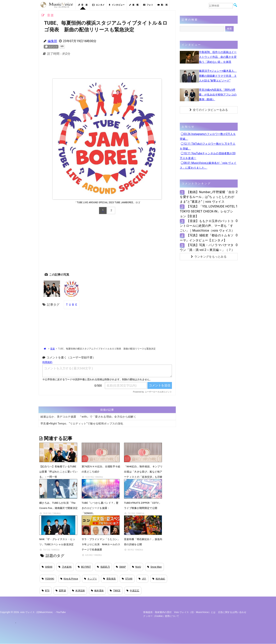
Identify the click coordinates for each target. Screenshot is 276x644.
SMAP (121, 567)
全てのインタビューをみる (209, 110)
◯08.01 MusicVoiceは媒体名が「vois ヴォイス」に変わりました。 (208, 165)
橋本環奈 (97, 591)
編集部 (52, 41)
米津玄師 (78, 591)
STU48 (127, 579)
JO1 (142, 579)
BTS (46, 591)
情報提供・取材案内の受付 (157, 612)
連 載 (134, 5)
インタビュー (117, 5)
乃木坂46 (65, 567)
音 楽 (83, 5)
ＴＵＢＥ (72, 304)
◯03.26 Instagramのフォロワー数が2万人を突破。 (208, 136)
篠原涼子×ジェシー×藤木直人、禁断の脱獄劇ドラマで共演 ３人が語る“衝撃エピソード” (218, 76)
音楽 (53, 349)
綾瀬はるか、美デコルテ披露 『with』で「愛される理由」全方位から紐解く (88, 416)
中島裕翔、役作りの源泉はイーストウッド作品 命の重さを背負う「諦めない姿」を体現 (218, 57)
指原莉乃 (103, 567)
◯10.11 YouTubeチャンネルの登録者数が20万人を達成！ (208, 156)
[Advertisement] (107, 68)
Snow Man (154, 567)
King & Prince (69, 579)
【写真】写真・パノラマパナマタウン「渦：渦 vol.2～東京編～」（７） (207, 247)
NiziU (137, 567)
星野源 (61, 591)
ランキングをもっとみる (209, 257)
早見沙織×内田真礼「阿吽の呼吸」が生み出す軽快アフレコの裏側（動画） (218, 95)
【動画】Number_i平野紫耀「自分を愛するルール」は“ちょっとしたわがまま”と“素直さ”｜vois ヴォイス (207, 197)
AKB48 (47, 567)
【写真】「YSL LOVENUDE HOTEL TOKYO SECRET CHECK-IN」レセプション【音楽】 (207, 211)
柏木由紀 (159, 579)
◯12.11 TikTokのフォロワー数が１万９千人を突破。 (208, 146)
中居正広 (133, 591)
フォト (148, 5)
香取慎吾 (110, 579)
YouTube (61, 612)
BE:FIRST (84, 567)
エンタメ (98, 5)
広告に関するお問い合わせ (232, 612)
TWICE (115, 591)
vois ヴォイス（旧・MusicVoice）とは (195, 612)
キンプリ (91, 579)
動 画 (163, 5)
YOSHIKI (48, 579)
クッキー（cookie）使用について (161, 616)
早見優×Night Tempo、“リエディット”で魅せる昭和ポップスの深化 (82, 423)
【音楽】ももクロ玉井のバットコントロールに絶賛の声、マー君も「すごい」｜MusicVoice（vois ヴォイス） (207, 226)
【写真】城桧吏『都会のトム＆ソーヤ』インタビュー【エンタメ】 (207, 238)
